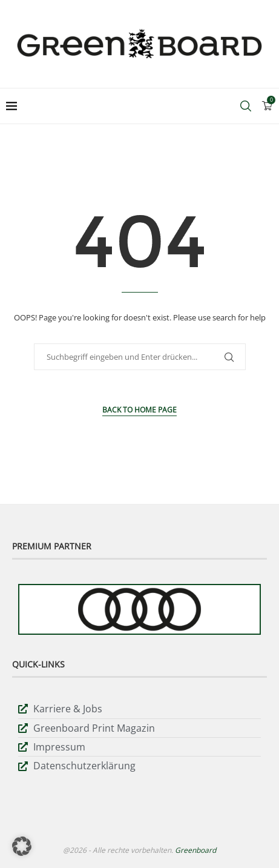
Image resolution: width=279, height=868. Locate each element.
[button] (22, 846)
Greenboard (195, 850)
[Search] (246, 106)
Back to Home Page (139, 410)
